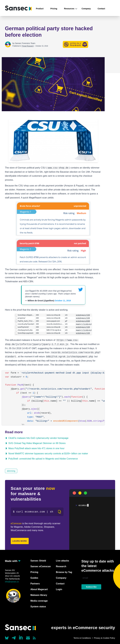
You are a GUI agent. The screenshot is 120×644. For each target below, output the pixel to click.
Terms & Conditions (82, 638)
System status (38, 607)
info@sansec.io (12, 582)
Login (59, 589)
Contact (101, 9)
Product (40, 9)
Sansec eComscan (41, 566)
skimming (11, 471)
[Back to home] (18, 8)
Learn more (20, 541)
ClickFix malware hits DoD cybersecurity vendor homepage (38, 438)
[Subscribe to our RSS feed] (34, 638)
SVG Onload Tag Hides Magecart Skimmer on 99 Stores (37, 443)
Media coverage (39, 601)
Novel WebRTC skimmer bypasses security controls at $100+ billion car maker (48, 454)
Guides (34, 578)
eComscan (16, 523)
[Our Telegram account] (14, 637)
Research (61, 566)
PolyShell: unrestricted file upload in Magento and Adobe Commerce (43, 459)
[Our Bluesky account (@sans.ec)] (7, 638)
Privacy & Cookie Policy (105, 638)
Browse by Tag (64, 572)
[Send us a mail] (28, 638)
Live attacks (63, 561)
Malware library (39, 595)
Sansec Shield (38, 561)
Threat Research (28, 46)
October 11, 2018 (63, 301)
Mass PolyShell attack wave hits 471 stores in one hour (36, 448)
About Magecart (39, 589)
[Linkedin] (21, 637)
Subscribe (91, 587)
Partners (35, 584)
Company (86, 9)
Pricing (54, 9)
